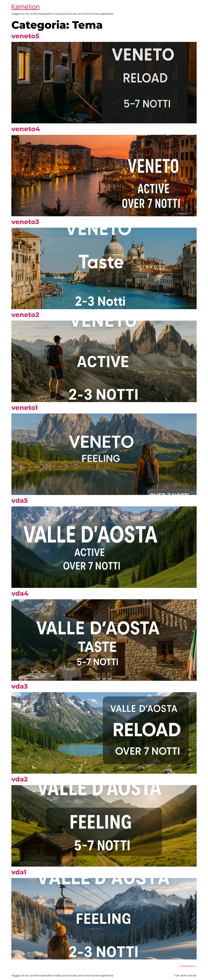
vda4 (20, 593)
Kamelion (26, 6)
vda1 (19, 872)
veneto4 (26, 129)
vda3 (20, 686)
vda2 (20, 779)
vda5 (20, 500)
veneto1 (25, 408)
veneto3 (25, 222)
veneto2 (25, 315)
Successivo (188, 966)
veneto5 (25, 36)
